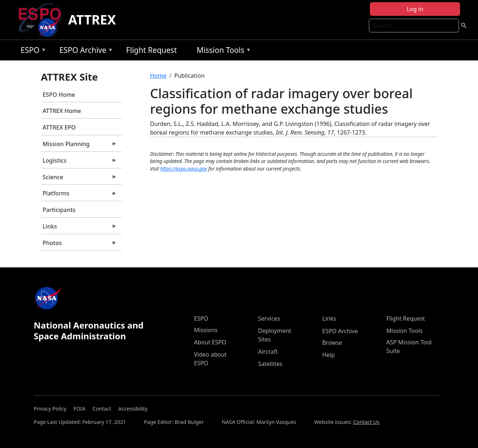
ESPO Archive (84, 51)
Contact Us (366, 422)
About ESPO (210, 342)
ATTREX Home (62, 111)
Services (269, 318)
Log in (415, 9)
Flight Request (151, 50)
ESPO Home (59, 95)
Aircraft (268, 352)
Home (158, 76)
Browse (332, 343)
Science (79, 179)
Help (329, 355)
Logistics (79, 162)
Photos (79, 245)
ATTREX (92, 20)
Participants (59, 210)
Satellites (270, 364)
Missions (206, 330)
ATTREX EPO (59, 127)
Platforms (79, 195)
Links (79, 228)
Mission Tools (222, 51)
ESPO (32, 51)
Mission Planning (79, 146)
